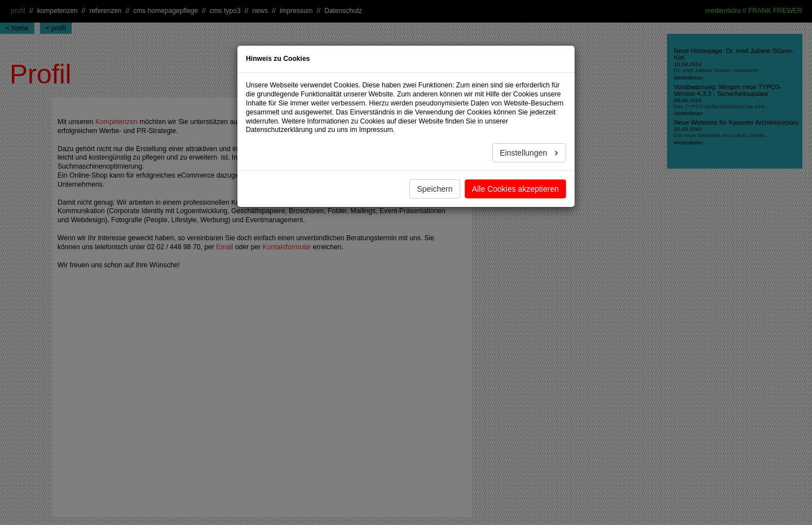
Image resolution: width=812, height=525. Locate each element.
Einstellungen (524, 153)
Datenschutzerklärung (279, 130)
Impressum (376, 130)
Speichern (434, 189)
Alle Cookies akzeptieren (515, 189)
